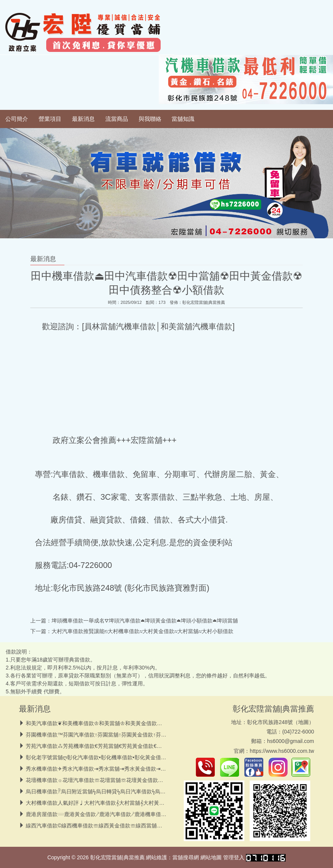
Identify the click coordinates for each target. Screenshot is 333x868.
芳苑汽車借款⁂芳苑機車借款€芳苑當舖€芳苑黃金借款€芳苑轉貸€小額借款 (114, 746)
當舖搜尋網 (186, 857)
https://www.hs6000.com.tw (282, 751)
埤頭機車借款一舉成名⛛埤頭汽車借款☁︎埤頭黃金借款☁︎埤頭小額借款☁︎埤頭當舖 (145, 621)
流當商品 (117, 119)
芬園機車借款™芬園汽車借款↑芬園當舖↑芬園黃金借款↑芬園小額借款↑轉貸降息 (119, 735)
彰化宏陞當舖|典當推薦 (204, 302)
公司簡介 (17, 119)
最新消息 (83, 119)
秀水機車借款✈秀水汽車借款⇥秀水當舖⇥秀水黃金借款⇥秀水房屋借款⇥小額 (117, 769)
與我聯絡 (150, 119)
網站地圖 (211, 857)
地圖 (303, 722)
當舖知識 (183, 119)
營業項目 (50, 119)
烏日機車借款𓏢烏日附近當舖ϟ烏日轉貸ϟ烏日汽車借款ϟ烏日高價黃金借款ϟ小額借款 (124, 791)
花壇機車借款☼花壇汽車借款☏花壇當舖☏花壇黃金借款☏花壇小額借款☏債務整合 (124, 780)
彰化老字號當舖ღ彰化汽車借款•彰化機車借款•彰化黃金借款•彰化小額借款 (113, 757)
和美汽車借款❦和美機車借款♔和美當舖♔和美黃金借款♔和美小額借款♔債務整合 (123, 723)
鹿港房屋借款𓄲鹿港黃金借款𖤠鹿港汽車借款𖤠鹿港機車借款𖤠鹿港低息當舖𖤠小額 (121, 814)
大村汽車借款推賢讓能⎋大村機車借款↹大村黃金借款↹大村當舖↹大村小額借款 (142, 631)
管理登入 (234, 857)
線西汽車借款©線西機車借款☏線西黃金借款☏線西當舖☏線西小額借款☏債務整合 (123, 826)
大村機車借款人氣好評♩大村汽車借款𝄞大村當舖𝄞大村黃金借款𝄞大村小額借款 (118, 803)
